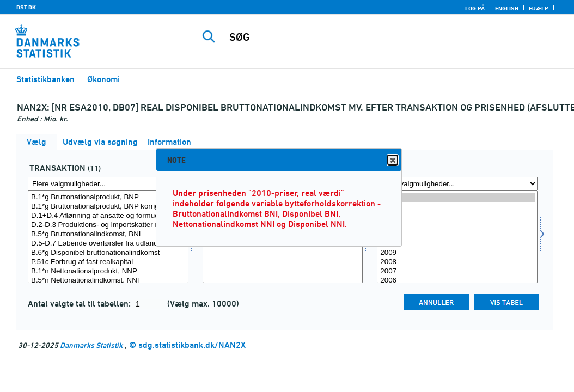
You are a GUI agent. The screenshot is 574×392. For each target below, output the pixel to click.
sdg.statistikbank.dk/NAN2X (192, 345)
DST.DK (26, 7)
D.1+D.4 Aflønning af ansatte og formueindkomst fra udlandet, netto (108, 216)
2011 (457, 234)
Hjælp (539, 8)
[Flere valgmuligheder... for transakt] (108, 184)
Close (392, 160)
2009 (457, 253)
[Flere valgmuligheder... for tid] (457, 184)
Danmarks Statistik (91, 345)
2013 (457, 216)
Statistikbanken (45, 79)
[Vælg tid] (457, 237)
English (507, 8)
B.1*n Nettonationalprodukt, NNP (108, 271)
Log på (475, 8)
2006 (457, 281)
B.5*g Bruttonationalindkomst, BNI (108, 234)
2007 (457, 271)
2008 (457, 262)
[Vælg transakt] (108, 237)
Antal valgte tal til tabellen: (80, 304)
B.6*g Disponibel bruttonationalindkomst (108, 253)
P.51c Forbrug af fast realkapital (108, 262)
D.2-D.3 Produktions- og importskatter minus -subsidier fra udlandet (108, 225)
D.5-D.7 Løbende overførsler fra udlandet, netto (108, 244)
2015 (457, 197)
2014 (457, 207)
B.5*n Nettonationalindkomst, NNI (108, 281)
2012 (457, 225)
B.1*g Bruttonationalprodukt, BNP (108, 197)
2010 (457, 244)
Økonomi (103, 79)
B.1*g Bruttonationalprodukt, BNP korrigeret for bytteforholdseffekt (108, 207)
